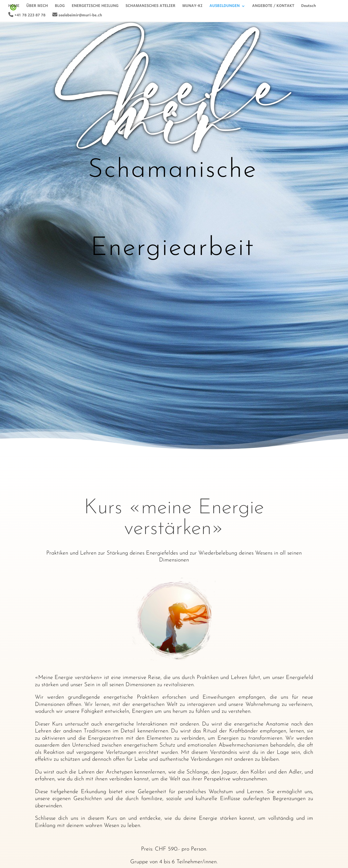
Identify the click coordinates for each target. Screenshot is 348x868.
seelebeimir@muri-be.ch (77, 16)
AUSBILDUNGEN (225, 7)
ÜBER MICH (37, 7)
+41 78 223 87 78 (27, 16)
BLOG (60, 7)
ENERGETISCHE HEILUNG (95, 7)
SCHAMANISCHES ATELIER (150, 7)
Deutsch (309, 7)
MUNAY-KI (192, 7)
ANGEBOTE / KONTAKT (273, 7)
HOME (14, 7)
